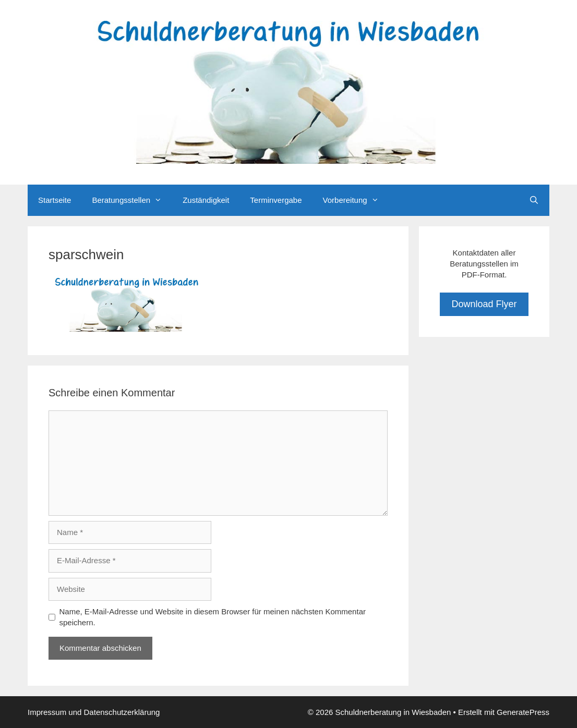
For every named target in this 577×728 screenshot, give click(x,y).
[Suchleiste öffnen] (534, 200)
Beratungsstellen (132, 200)
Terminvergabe (276, 200)
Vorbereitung (356, 200)
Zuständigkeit (206, 200)
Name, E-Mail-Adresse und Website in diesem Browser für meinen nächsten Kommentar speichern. (213, 617)
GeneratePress (523, 712)
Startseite (55, 200)
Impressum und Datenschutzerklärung (94, 712)
